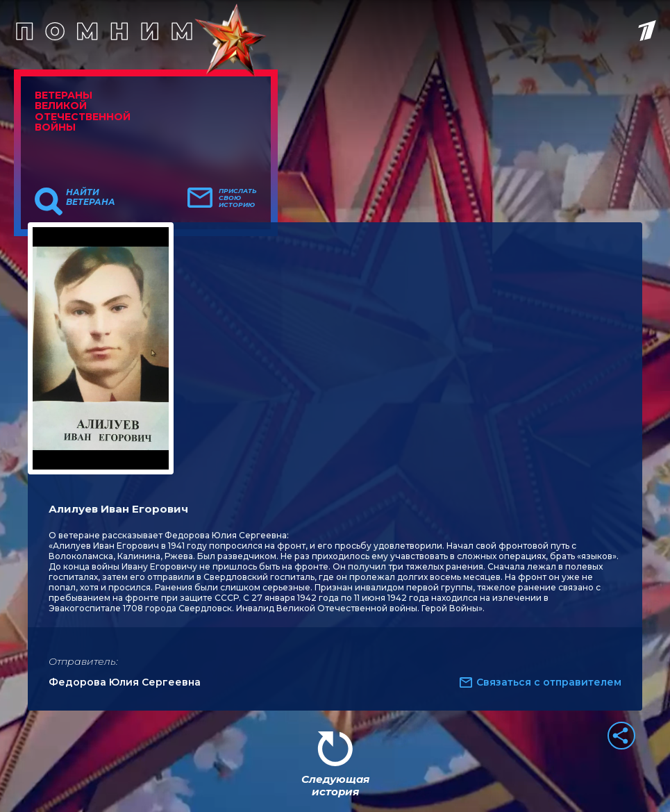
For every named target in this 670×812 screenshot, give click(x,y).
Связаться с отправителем (549, 682)
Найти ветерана (91, 197)
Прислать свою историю (238, 198)
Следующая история (335, 785)
